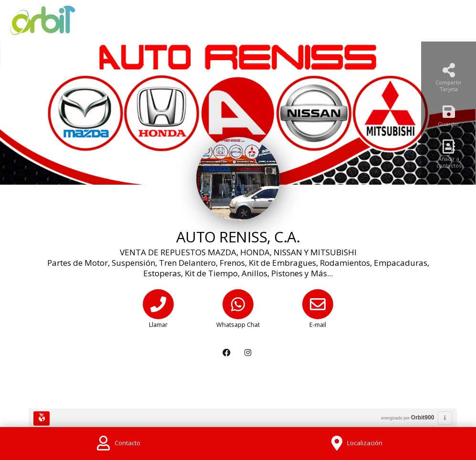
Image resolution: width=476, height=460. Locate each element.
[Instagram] (249, 353)
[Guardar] (449, 119)
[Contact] (119, 444)
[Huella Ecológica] (42, 418)
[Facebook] (227, 353)
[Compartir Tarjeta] (449, 80)
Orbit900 (423, 418)
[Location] (357, 444)
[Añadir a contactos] (449, 157)
